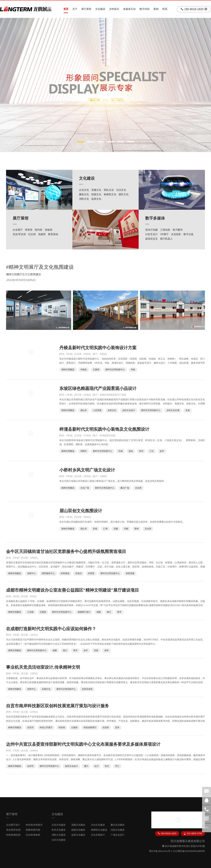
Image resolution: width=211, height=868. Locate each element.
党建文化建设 (78, 825)
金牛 (86, 650)
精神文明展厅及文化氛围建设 (41, 267)
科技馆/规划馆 (13, 835)
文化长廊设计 (98, 835)
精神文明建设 (68, 370)
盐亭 (162, 451)
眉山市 (84, 410)
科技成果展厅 (90, 727)
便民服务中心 (48, 573)
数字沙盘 (188, 234)
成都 (99, 612)
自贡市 (30, 727)
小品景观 (97, 410)
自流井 (106, 727)
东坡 (188, 410)
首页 (66, 9)
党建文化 (96, 190)
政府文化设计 (71, 766)
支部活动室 (87, 689)
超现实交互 (152, 239)
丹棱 (133, 370)
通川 (86, 766)
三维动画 (165, 230)
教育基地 (53, 234)
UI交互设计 (152, 234)
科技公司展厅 (46, 727)
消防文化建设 (59, 835)
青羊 (119, 612)
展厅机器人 (166, 239)
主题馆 (96, 370)
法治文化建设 (98, 825)
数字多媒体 (155, 218)
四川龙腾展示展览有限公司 (188, 841)
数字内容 (145, 9)
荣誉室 (29, 230)
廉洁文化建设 (118, 825)
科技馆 (62, 727)
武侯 (96, 650)
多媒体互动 (129, 9)
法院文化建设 (118, 830)
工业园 (30, 612)
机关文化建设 (59, 830)
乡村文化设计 (129, 410)
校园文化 (96, 194)
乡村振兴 (114, 9)
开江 (117, 766)
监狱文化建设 (78, 835)
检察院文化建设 (99, 830)
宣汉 (107, 766)
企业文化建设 (59, 825)
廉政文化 (84, 194)
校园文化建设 (78, 830)
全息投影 (176, 234)
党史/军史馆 (19, 234)
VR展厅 (164, 234)
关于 (75, 9)
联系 (165, 9)
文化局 (138, 488)
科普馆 (91, 573)
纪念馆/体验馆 (33, 835)
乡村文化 (112, 410)
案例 (156, 9)
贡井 (117, 727)
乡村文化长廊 (173, 410)
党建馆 (42, 234)
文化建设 (100, 9)
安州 (141, 451)
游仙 (131, 451)
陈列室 (39, 230)
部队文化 (109, 190)
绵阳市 (84, 451)
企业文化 (84, 190)
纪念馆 (32, 234)
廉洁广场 (125, 488)
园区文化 (124, 194)
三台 (152, 451)
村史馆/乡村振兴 (34, 825)
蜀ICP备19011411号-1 (161, 851)
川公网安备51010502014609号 (189, 851)
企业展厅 (18, 230)
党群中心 (31, 573)
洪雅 (116, 529)
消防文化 (84, 199)
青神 (136, 529)
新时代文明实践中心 (115, 370)
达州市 (30, 766)
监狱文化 (96, 199)
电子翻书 (178, 230)
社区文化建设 (59, 840)
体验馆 (49, 230)
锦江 (109, 612)
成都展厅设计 (84, 612)
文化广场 (85, 488)
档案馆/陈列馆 (33, 830)
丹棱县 (84, 370)
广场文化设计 (118, 835)
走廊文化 (46, 689)
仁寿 (105, 529)
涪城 (120, 451)
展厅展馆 (86, 9)
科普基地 (65, 573)
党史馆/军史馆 (13, 830)
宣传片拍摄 (152, 230)
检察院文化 (110, 194)
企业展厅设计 (13, 825)
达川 (96, 766)
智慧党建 (130, 573)
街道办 (79, 573)
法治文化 (121, 190)
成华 (106, 650)
